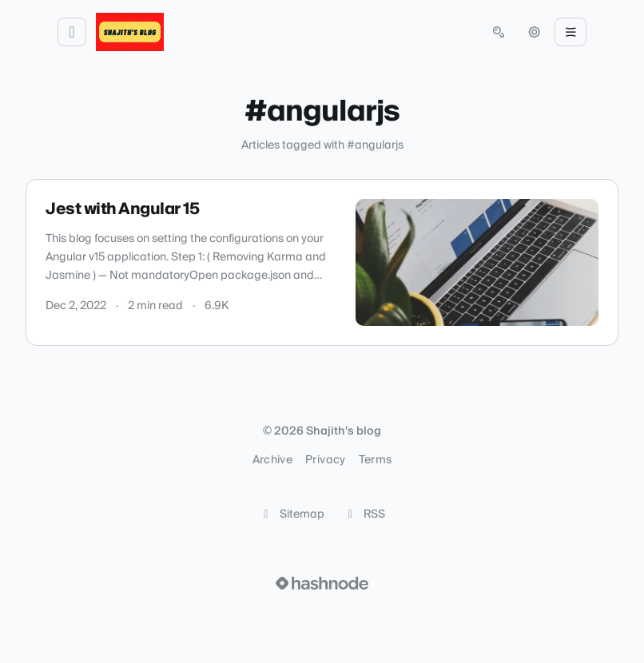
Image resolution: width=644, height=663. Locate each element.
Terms (376, 460)
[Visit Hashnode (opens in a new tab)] (322, 583)
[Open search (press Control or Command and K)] (499, 32)
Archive (272, 460)
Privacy (325, 460)
